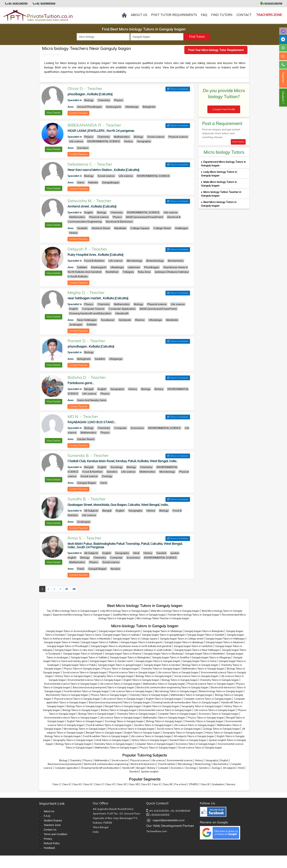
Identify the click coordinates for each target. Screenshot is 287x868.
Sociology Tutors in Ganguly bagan (124, 721)
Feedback (49, 848)
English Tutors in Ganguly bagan (141, 680)
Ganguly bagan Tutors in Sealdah (206, 635)
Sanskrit (134, 771)
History (199, 760)
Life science (158, 760)
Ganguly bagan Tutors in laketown (225, 642)
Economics (177, 768)
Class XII (167, 784)
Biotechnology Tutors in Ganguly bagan (221, 691)
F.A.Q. (47, 816)
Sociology (191, 768)
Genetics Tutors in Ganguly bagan (153, 725)
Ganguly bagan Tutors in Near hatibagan (197, 650)
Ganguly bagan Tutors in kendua (162, 665)
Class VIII (134, 784)
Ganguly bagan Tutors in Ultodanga (163, 654)
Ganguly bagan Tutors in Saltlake (100, 642)
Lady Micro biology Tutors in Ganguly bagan (219, 174)
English (224, 760)
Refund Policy (52, 843)
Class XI (205, 784)
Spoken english (150, 771)
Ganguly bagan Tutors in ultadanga (184, 642)
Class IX (145, 784)
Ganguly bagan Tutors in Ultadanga (162, 631)
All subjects (229, 768)
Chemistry (75, 760)
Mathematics (102, 760)
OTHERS (193, 784)
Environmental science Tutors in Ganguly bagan (95, 680)
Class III (77, 784)
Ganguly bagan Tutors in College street (181, 639)
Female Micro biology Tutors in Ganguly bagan (194, 615)
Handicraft (128, 768)
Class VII (121, 784)
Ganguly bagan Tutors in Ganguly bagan (158, 661)
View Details (54, 113)
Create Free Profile (224, 109)
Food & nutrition (167, 764)
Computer (163, 768)
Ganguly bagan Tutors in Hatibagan (225, 639)
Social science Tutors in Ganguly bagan (85, 672)
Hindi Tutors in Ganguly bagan (112, 740)
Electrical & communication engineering (106, 764)
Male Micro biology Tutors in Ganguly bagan (219, 184)
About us (139, 15)
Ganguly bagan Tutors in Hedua (61, 642)
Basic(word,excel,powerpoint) (65, 764)
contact (244, 15)
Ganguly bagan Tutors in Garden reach (111, 661)
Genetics (204, 768)
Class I (56, 784)
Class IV (88, 784)
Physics (88, 760)
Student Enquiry (53, 820)
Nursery (231, 784)
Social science (120, 760)
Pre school (180, 784)
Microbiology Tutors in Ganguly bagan (176, 691)
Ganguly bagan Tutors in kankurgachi (141, 642)
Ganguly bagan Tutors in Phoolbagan (68, 646)
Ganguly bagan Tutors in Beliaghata (130, 657)
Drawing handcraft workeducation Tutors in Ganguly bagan (186, 702)
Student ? (283, 98)
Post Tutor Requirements (174, 15)
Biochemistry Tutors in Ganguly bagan (67, 695)
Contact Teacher (78, 113)
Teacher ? (283, 79)
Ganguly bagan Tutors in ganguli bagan (120, 665)
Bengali (141, 768)
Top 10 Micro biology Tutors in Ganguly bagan (72, 611)
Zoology (216, 768)
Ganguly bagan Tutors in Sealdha (171, 657)
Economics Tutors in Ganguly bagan (219, 714)
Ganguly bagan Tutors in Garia (85, 635)
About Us (49, 811)
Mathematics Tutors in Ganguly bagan (203, 669)
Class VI (110, 784)
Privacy (48, 839)
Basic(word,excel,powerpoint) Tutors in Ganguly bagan (104, 687)
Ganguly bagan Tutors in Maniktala (91, 639)
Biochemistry (221, 764)
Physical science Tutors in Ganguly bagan (132, 672)
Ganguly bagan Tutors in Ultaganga (211, 657)
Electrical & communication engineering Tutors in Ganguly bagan (172, 687)
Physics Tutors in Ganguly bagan (82, 669)
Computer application (67, 768)
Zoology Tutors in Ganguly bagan (221, 729)
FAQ (204, 15)
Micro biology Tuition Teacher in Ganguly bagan (163, 618)
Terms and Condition (55, 834)
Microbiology (185, 764)
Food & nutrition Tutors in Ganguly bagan (86, 691)
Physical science (140, 760)
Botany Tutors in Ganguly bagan (119, 710)
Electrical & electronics (143, 764)
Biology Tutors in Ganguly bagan (200, 665)
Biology (63, 760)
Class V (99, 784)
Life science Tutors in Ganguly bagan (178, 672)
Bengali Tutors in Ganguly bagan (123, 706)
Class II (66, 784)
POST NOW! (238, 142)
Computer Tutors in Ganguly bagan (177, 714)
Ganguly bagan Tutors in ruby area (74, 650)
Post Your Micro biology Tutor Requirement (216, 50)
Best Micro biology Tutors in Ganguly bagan (219, 204)
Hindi (241, 768)
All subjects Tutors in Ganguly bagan (194, 736)
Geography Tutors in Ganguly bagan (113, 676)
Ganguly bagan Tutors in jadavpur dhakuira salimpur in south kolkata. (134, 650)
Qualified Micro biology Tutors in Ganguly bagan (139, 615)
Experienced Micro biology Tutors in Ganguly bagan (82, 615)
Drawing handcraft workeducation (100, 768)
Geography (212, 760)
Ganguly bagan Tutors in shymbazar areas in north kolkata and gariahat (131, 646)
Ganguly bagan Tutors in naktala (121, 635)
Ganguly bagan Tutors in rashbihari (193, 646)
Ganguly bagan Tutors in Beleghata (204, 631)
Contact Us (50, 830)
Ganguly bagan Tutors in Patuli (79, 665)
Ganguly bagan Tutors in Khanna (123, 654)
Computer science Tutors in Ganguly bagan (208, 699)
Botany (151, 768)
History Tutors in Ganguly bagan (73, 676)
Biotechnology (203, 764)
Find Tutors (222, 15)
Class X (156, 784)
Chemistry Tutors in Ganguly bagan (161, 669)
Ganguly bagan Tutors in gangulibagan (163, 635)
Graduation (218, 784)
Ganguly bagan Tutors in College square (135, 639)
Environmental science (180, 760)
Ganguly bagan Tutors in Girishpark (83, 654)
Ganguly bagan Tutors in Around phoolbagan (71, 631)
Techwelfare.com (157, 831)
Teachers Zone (269, 15)
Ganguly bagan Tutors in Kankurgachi (120, 631)
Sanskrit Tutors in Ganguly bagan (188, 740)
